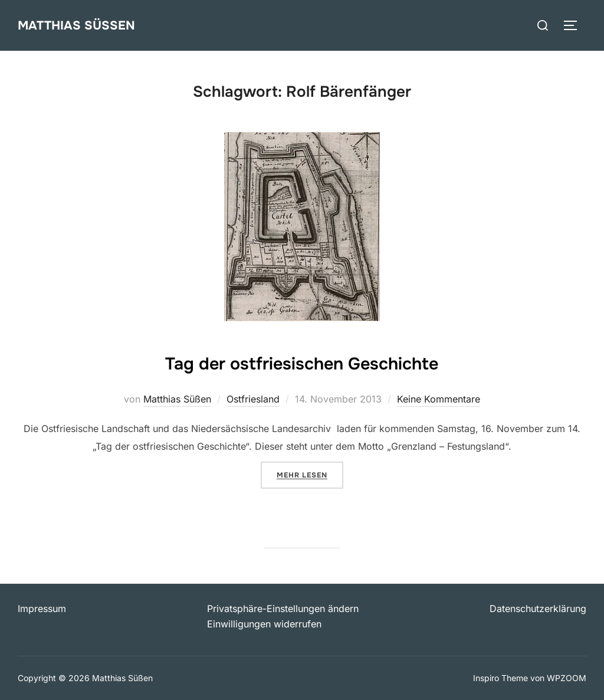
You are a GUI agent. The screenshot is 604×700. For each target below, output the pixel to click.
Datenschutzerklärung (538, 609)
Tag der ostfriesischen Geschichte (302, 361)
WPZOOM (567, 678)
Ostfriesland (253, 399)
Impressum (42, 609)
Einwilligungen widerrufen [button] (264, 624)
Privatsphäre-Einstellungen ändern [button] (283, 609)
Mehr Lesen (310, 474)
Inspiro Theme (500, 678)
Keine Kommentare (439, 399)
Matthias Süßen (80, 25)
